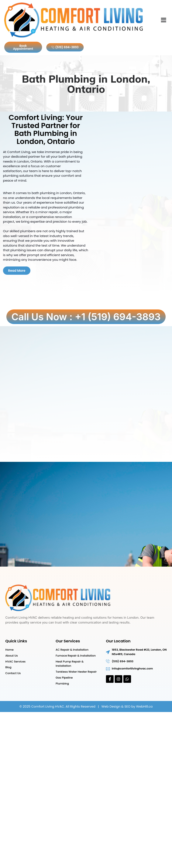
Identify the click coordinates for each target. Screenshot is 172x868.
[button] (164, 20)
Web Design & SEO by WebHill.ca (127, 706)
